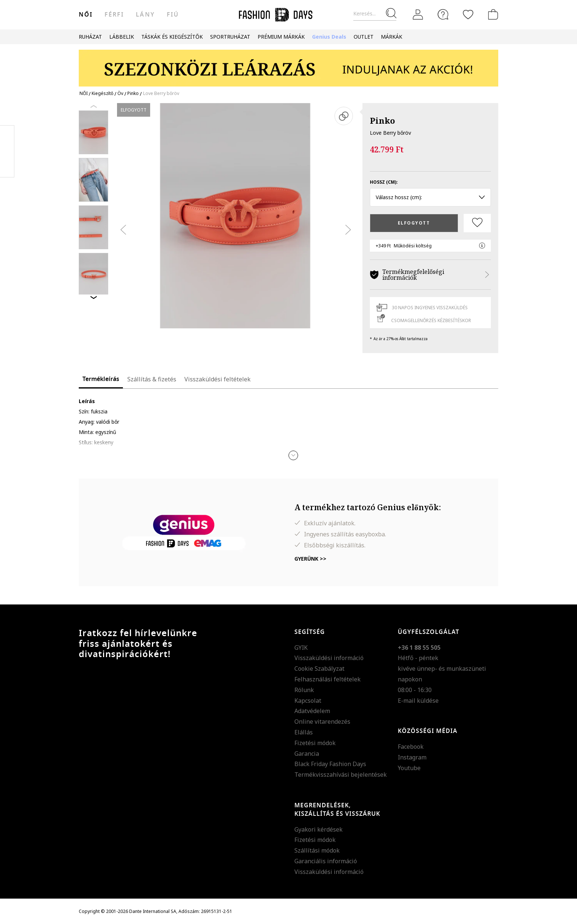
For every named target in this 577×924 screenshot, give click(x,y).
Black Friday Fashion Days (330, 764)
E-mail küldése (418, 701)
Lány (145, 15)
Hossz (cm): (384, 182)
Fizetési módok (315, 743)
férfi (114, 15)
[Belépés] (418, 15)
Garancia (307, 754)
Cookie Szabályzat (319, 669)
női (86, 15)
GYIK (301, 648)
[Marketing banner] (288, 65)
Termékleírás (101, 379)
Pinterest (7, 151)
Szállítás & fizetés (152, 379)
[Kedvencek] (468, 14)
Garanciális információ (326, 861)
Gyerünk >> (310, 559)
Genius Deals (329, 37)
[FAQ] (443, 14)
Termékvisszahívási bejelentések (341, 775)
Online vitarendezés (322, 722)
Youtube (409, 768)
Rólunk (304, 690)
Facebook (411, 747)
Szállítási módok (317, 850)
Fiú (173, 15)
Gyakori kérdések (318, 829)
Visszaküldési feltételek (217, 379)
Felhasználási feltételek (328, 679)
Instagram (412, 757)
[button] (293, 455)
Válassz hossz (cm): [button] (430, 197)
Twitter (7, 166)
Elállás (304, 732)
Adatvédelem (312, 711)
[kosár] (492, 14)
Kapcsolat (308, 701)
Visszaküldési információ (329, 658)
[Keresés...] (375, 14)
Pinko (382, 120)
